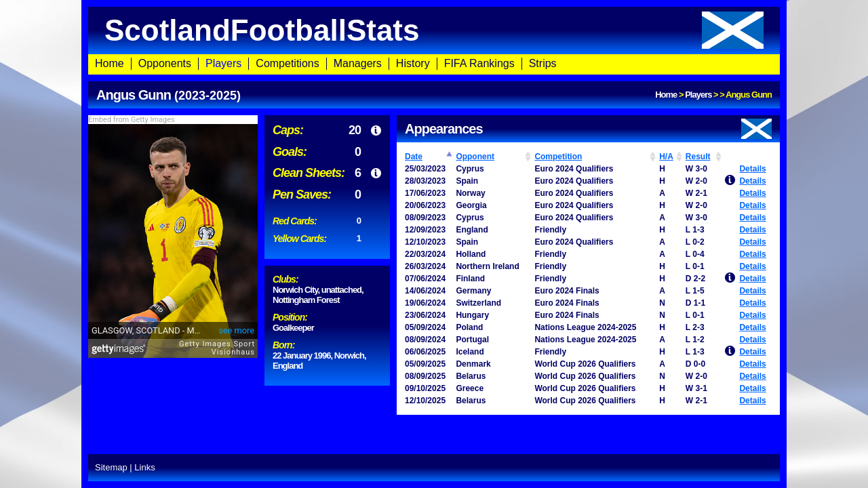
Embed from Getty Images (132, 120)
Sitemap (111, 467)
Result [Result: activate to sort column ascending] (698, 157)
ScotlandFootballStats (434, 30)
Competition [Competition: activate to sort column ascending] (558, 157)
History (413, 63)
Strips (543, 63)
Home (110, 63)
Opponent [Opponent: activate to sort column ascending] (475, 157)
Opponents (165, 63)
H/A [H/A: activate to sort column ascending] (666, 157)
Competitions (287, 63)
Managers (358, 63)
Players (223, 63)
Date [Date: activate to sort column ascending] (414, 157)
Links (144, 467)
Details (752, 169)
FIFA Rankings (479, 63)
